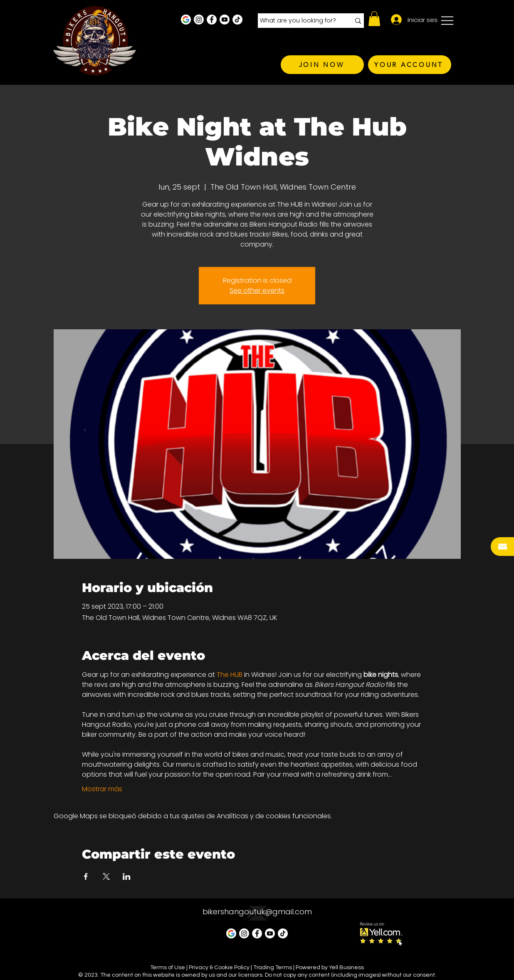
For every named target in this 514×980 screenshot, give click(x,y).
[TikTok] (237, 20)
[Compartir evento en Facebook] (86, 876)
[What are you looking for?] (299, 21)
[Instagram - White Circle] (199, 20)
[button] (374, 19)
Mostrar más (102, 789)
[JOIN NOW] (322, 65)
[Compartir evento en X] (106, 876)
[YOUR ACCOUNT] (410, 65)
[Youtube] (225, 20)
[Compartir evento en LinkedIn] (127, 876)
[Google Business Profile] (186, 20)
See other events (257, 290)
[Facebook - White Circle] (212, 20)
